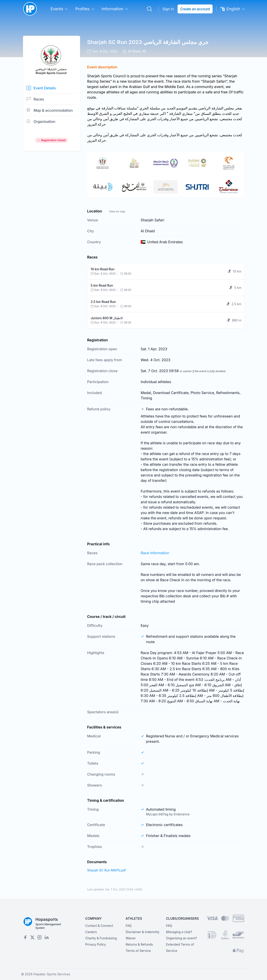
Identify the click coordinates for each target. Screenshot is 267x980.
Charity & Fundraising (101, 938)
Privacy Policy (96, 944)
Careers (91, 932)
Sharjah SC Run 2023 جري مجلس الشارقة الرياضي (148, 42)
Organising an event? (181, 938)
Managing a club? (179, 932)
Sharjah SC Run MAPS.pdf (107, 870)
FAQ (129, 926)
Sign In (168, 9)
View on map (117, 211)
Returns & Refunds (139, 944)
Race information (155, 553)
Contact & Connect (99, 926)
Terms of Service (138, 951)
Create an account (195, 9)
